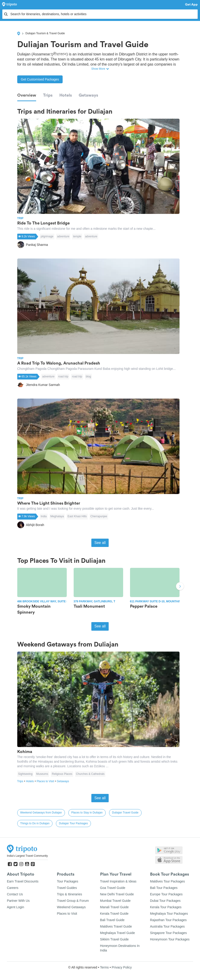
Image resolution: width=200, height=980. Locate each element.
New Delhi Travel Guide (117, 894)
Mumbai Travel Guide (115, 901)
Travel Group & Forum (73, 901)
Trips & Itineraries (69, 894)
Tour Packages (68, 881)
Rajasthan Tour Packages (168, 920)
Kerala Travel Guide (114, 914)
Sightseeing (25, 774)
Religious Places (62, 774)
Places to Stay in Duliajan (87, 813)
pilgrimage (47, 236)
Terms (104, 967)
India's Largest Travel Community (27, 856)
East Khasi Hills (77, 516)
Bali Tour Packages (164, 888)
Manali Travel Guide (114, 907)
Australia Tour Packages (167, 926)
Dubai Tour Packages (165, 901)
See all (100, 543)
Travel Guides (67, 888)
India (44, 516)
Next (180, 587)
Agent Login (16, 907)
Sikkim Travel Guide (114, 939)
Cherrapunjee (99, 516)
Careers (13, 888)
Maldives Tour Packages (167, 881)
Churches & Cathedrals (90, 774)
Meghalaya (57, 516)
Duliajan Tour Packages (73, 823)
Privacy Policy (122, 967)
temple (77, 236)
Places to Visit (47, 781)
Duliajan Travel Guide (125, 813)
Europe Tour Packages (166, 894)
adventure (63, 236)
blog (88, 376)
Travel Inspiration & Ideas (118, 881)
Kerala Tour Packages (166, 907)
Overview (27, 95)
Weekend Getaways (71, 907)
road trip (63, 376)
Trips (48, 95)
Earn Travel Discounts (23, 881)
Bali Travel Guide (112, 920)
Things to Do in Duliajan (35, 823)
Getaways (88, 95)
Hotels (66, 95)
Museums (42, 774)
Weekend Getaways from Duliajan (41, 813)
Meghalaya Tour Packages (169, 914)
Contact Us (15, 894)
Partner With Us (18, 901)
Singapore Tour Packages (168, 933)
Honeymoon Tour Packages (170, 939)
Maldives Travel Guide (116, 926)
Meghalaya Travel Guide (118, 933)
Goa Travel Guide (113, 888)
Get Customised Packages (40, 79)
